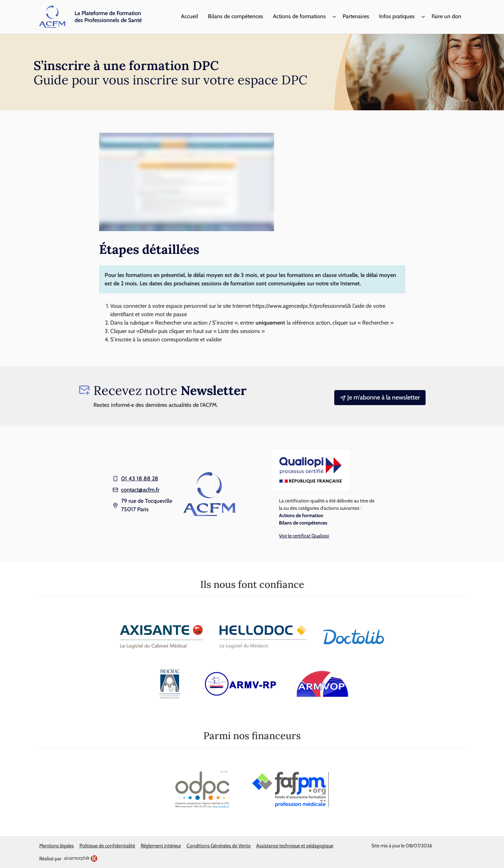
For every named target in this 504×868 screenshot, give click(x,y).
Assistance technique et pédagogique (295, 846)
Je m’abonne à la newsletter (380, 397)
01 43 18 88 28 (140, 478)
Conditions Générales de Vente (219, 846)
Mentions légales (57, 846)
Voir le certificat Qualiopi (304, 536)
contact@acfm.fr (140, 490)
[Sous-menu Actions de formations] (334, 17)
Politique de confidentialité (107, 846)
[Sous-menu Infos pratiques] (423, 17)
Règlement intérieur (161, 846)
